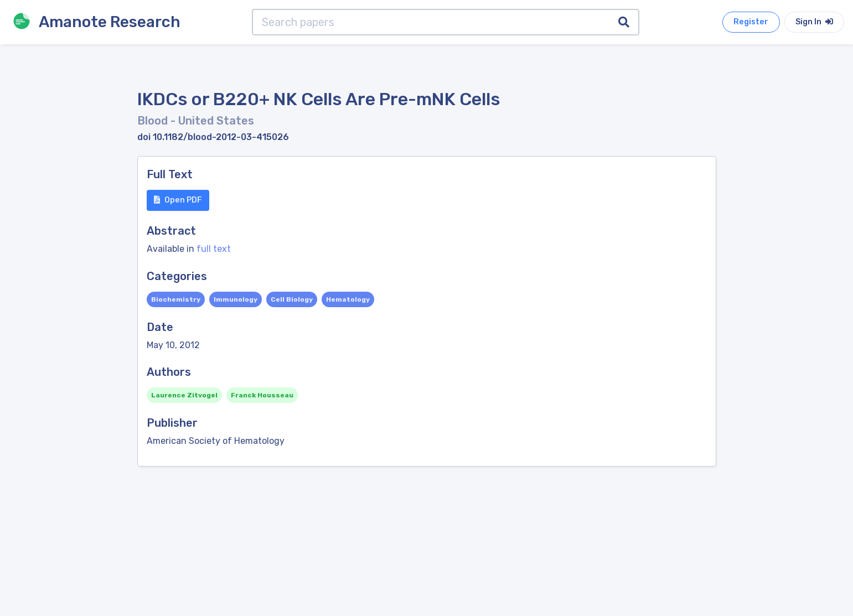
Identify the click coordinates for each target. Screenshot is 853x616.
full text (214, 249)
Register (751, 22)
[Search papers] (431, 22)
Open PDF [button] (178, 200)
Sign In (814, 22)
